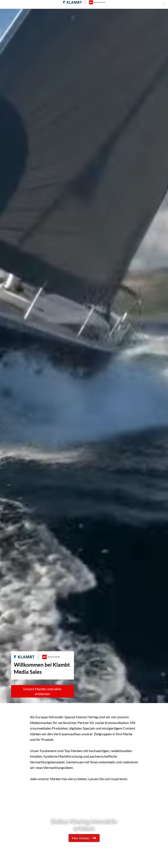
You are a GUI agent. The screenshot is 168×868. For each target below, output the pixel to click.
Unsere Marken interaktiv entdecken (43, 691)
